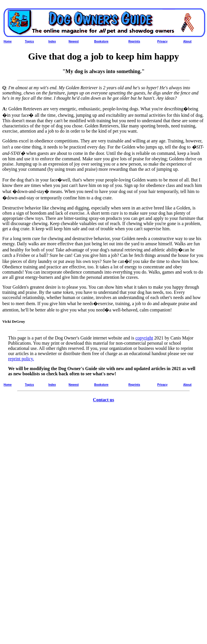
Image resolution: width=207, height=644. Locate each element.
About (188, 41)
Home (8, 41)
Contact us (103, 400)
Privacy (163, 41)
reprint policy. (21, 359)
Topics (29, 41)
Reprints (134, 41)
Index (52, 41)
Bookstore (101, 41)
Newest (74, 41)
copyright (144, 338)
